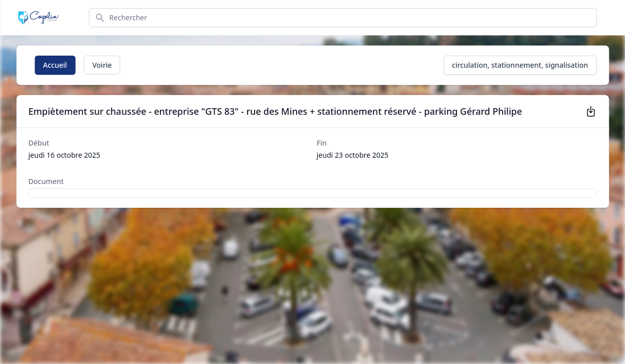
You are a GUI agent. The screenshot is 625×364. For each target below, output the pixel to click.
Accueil (55, 65)
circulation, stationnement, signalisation (520, 65)
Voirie (102, 65)
